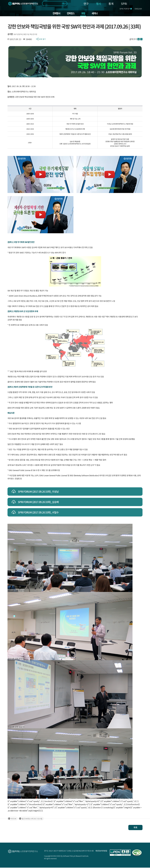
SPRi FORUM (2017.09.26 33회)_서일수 (38, 513)
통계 (111, 4)
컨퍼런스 (71, 14)
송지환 (10, 35)
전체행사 (56, 14)
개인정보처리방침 (101, 851)
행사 (99, 4)
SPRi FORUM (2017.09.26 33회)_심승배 (38, 502)
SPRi (124, 4)
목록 (135, 828)
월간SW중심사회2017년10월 (32, 819)
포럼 (84, 14)
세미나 (96, 14)
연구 (86, 4)
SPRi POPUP (126, 9)
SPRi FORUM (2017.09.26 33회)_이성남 (38, 492)
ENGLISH (138, 9)
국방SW (14, 819)
